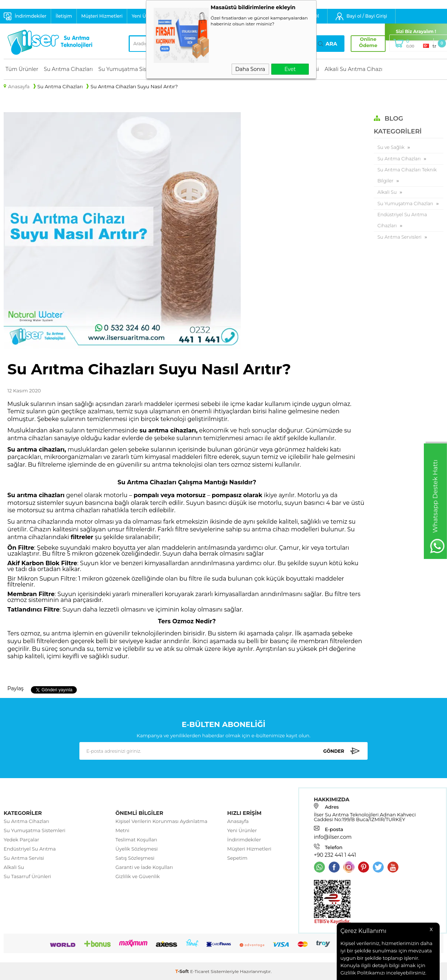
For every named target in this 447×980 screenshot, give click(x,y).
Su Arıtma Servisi (24, 858)
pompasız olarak (237, 495)
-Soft (183, 971)
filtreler (82, 537)
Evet (290, 69)
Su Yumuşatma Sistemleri (132, 69)
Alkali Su (387, 194)
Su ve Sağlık (391, 147)
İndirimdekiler (31, 16)
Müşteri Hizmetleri (102, 16)
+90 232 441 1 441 (334, 855)
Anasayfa (238, 822)
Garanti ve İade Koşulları (144, 867)
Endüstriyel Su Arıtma (30, 849)
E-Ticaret (200, 971)
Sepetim (237, 858)
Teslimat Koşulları (136, 840)
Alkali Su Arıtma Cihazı (353, 69)
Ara (328, 44)
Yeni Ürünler (242, 831)
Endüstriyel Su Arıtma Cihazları (403, 234)
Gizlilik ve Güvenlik (138, 877)
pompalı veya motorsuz (170, 495)
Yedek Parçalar (21, 840)
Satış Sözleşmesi (135, 858)
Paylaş (15, 688)
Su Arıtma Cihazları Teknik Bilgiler (408, 177)
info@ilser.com (332, 837)
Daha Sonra (250, 69)
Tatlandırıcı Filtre (33, 610)
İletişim (64, 16)
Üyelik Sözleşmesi (137, 849)
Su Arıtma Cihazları (68, 69)
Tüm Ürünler (22, 69)
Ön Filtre (21, 548)
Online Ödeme (365, 42)
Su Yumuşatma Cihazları (396, 211)
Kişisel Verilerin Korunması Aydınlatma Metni (161, 826)
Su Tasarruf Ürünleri (27, 877)
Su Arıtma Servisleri (400, 251)
